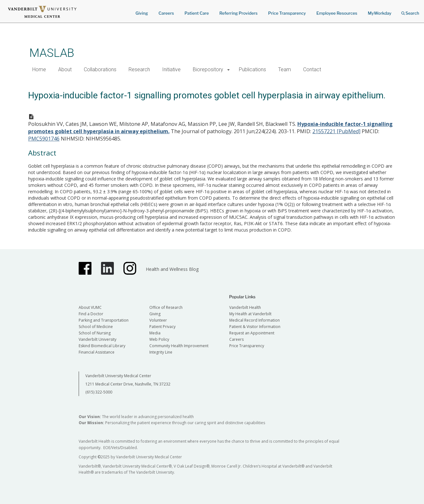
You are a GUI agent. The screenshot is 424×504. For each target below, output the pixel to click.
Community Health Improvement (179, 346)
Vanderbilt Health (245, 307)
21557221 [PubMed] (336, 131)
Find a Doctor (91, 314)
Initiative (171, 69)
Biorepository (208, 69)
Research (139, 69)
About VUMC (90, 307)
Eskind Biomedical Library (102, 346)
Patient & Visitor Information (255, 327)
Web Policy (159, 339)
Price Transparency (287, 13)
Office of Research (166, 307)
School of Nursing (95, 333)
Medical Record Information (255, 320)
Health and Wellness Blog (172, 269)
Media (155, 333)
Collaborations (100, 69)
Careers (166, 13)
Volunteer (158, 320)
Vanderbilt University (98, 339)
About (65, 69)
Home (39, 69)
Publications (252, 69)
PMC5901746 (44, 139)
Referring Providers (238, 13)
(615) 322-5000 (99, 392)
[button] (228, 70)
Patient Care (197, 13)
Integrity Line (161, 352)
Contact (312, 69)
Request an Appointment (252, 333)
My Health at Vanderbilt (250, 314)
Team (285, 69)
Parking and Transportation (104, 320)
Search (410, 11)
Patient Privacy (162, 327)
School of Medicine (96, 327)
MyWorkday (380, 13)
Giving (142, 13)
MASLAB (52, 53)
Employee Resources (337, 13)
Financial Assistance (97, 352)
